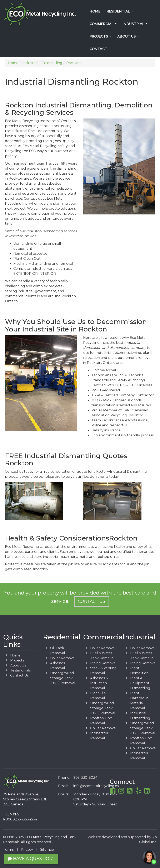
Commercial (104, 25)
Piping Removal (103, 663)
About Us (129, 38)
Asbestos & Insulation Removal (99, 683)
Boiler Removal (63, 658)
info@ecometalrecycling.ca (96, 786)
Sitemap (47, 850)
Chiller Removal (103, 728)
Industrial (136, 25)
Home (95, 11)
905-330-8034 (85, 778)
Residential (121, 13)
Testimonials (20, 670)
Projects (101, 38)
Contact (98, 49)
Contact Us (92, 601)
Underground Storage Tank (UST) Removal (63, 678)
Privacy (27, 850)
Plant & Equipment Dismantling (140, 683)
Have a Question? (31, 859)
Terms (8, 850)
